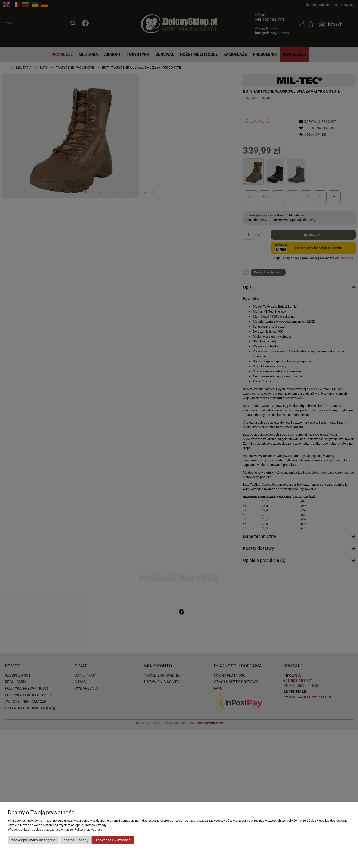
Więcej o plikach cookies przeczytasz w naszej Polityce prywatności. (56, 830)
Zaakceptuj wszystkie (113, 840)
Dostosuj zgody (76, 840)
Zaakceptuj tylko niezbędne (34, 840)
